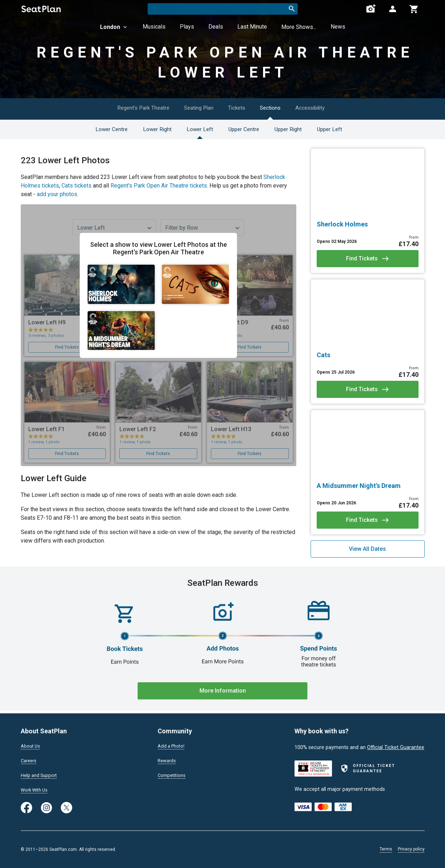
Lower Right (150, 129)
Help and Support (41, 774)
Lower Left (196, 129)
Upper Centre (244, 129)
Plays (187, 27)
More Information (223, 691)
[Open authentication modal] (392, 9)
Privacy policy (411, 849)
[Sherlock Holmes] (368, 224)
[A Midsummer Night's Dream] (368, 486)
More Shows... (299, 27)
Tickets (238, 108)
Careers (30, 759)
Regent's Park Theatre (134, 108)
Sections (277, 108)
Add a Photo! (173, 744)
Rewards (168, 759)
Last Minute (252, 27)
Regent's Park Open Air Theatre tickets (159, 186)
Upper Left (339, 129)
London (114, 27)
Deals (216, 27)
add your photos (57, 194)
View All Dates (367, 549)
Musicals (154, 27)
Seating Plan (196, 108)
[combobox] (223, 9)
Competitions (173, 774)
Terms (386, 849)
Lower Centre (100, 129)
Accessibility (322, 108)
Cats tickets (76, 186)
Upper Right (293, 129)
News (338, 27)
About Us (31, 744)
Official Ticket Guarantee (396, 745)
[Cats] (368, 355)
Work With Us (36, 789)
